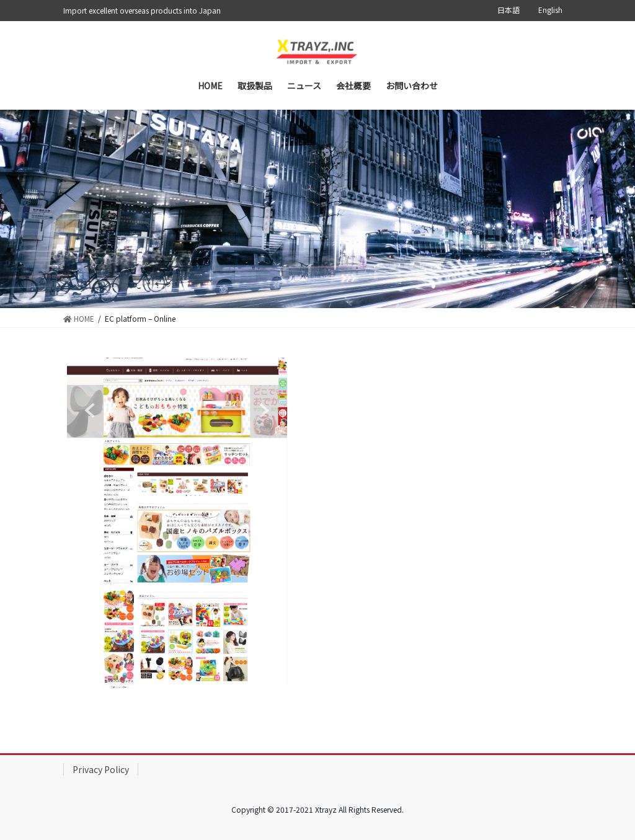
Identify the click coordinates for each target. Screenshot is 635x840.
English (550, 10)
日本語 (508, 10)
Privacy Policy (101, 769)
